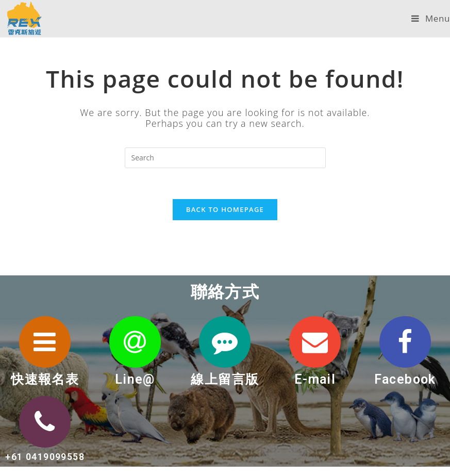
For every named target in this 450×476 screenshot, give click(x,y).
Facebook (405, 379)
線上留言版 (225, 379)
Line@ (135, 379)
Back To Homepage (225, 209)
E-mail (315, 379)
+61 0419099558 (45, 457)
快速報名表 (45, 379)
